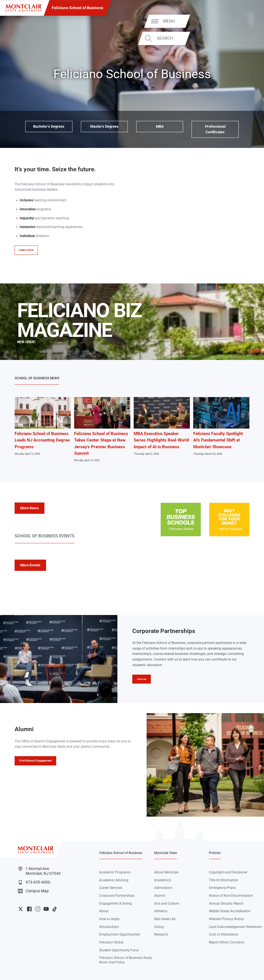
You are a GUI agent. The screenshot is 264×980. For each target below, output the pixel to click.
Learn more (26, 250)
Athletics (161, 911)
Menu (248, 21)
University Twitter (21, 909)
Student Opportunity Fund (119, 950)
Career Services (111, 888)
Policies (215, 853)
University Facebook (29, 909)
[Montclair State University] (24, 8)
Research (161, 934)
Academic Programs (115, 872)
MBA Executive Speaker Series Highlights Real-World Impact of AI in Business (161, 440)
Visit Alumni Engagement (35, 761)
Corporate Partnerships (117, 896)
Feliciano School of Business (77, 8)
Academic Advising (114, 880)
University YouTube (46, 909)
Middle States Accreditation (230, 911)
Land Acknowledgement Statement (235, 927)
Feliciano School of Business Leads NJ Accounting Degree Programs (42, 440)
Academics (163, 880)
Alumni (160, 896)
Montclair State (166, 853)
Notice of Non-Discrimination (231, 896)
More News (29, 508)
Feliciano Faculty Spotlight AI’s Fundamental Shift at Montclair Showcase (218, 440)
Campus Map (33, 891)
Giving (159, 927)
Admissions (163, 888)
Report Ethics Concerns (227, 942)
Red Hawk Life (165, 919)
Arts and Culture (167, 904)
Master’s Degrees (104, 126)
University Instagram (38, 909)
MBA (160, 126)
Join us (142, 679)
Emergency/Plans (222, 888)
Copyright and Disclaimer (228, 872)
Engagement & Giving (115, 904)
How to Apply (109, 919)
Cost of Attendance (224, 934)
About (104, 911)
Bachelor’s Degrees (49, 126)
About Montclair (166, 872)
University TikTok (55, 909)
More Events (30, 565)
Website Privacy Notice (226, 919)
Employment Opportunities (120, 934)
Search (244, 38)
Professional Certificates (215, 129)
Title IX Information (224, 880)
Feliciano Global (111, 942)
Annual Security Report (226, 904)
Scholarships (109, 927)
